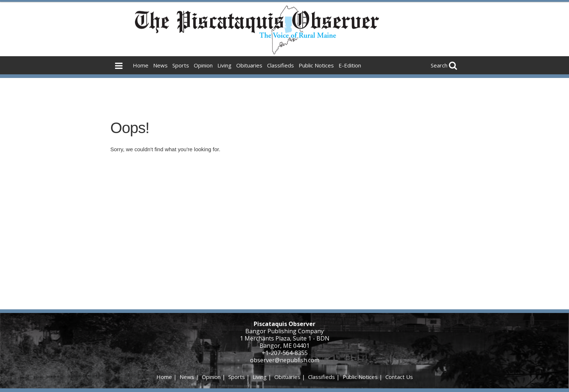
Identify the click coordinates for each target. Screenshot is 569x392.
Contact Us (399, 377)
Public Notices (316, 65)
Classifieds (281, 65)
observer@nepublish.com (285, 360)
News (160, 65)
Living (224, 65)
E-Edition (350, 65)
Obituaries (249, 65)
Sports (181, 65)
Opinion (203, 65)
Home (141, 65)
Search (439, 65)
